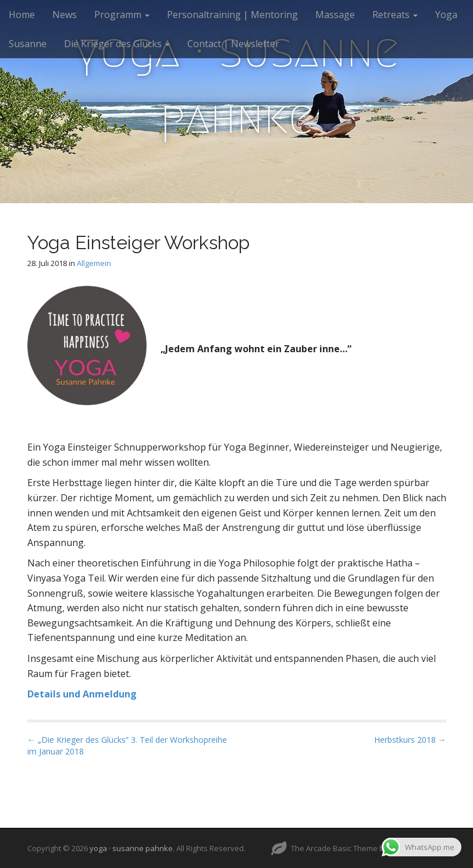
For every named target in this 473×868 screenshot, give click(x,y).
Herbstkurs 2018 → (410, 740)
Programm (122, 15)
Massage (335, 15)
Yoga (446, 15)
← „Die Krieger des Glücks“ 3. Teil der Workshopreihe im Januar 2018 (127, 745)
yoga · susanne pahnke (237, 84)
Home (22, 15)
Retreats (395, 15)
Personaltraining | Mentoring (232, 15)
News (65, 15)
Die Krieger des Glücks (117, 44)
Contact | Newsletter (233, 44)
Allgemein (94, 263)
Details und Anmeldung (82, 694)
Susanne (28, 44)
